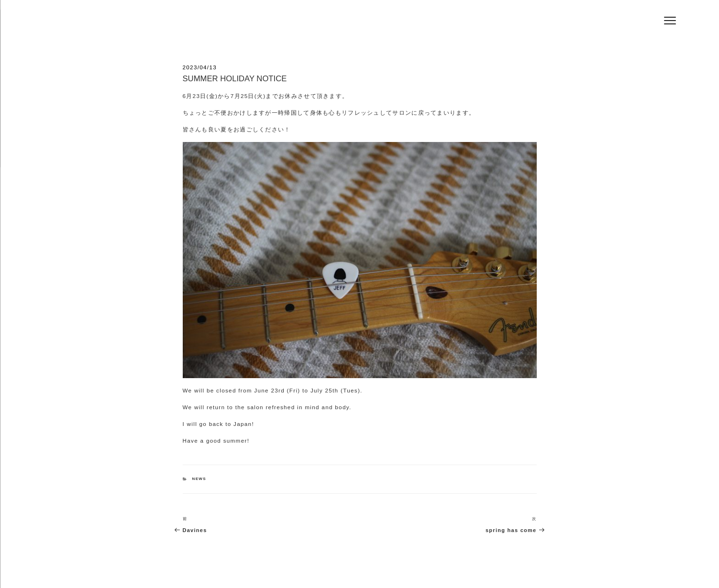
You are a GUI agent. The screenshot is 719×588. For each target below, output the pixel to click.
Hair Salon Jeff (198, 24)
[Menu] (670, 20)
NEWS (199, 479)
